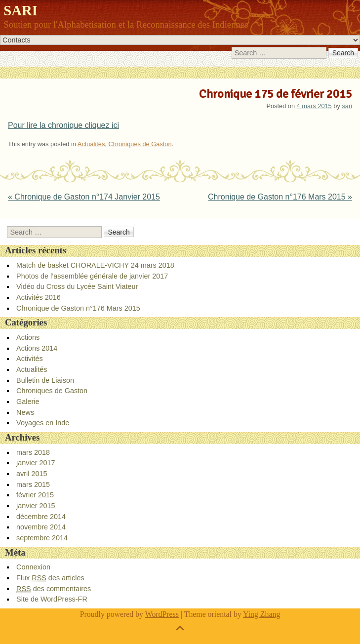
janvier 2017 (36, 463)
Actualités (91, 144)
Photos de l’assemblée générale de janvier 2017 (92, 276)
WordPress (162, 614)
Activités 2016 (39, 297)
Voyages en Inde (43, 423)
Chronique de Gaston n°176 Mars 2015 (280, 197)
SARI (20, 10)
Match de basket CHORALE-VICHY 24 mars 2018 (95, 265)
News (25, 412)
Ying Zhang (261, 614)
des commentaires (54, 589)
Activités (30, 359)
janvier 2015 (36, 506)
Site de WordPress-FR (52, 599)
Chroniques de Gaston (140, 144)
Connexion (33, 567)
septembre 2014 (42, 538)
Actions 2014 (37, 348)
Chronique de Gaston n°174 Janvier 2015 (84, 197)
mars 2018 (33, 452)
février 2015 (35, 495)
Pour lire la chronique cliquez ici (63, 125)
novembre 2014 (41, 527)
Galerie (28, 402)
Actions (28, 337)
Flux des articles (50, 578)
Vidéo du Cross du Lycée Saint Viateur (77, 286)
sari (347, 106)
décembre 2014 (41, 517)
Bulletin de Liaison (45, 380)
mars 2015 (33, 484)
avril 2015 (32, 474)
